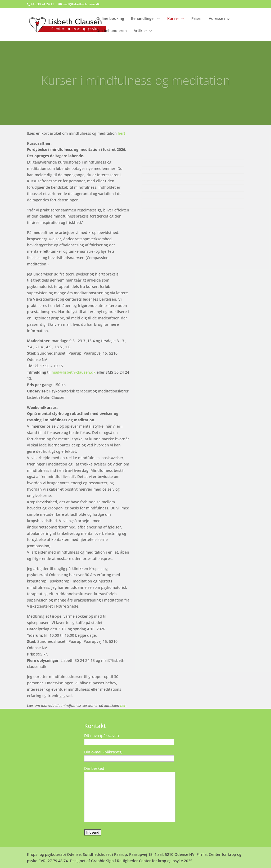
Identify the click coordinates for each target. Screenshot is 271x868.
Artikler (140, 31)
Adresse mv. (220, 19)
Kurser (173, 19)
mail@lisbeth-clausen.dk (74, 372)
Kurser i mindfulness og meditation (135, 85)
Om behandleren (112, 31)
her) (121, 133)
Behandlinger (143, 19)
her (123, 705)
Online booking (110, 19)
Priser (197, 19)
